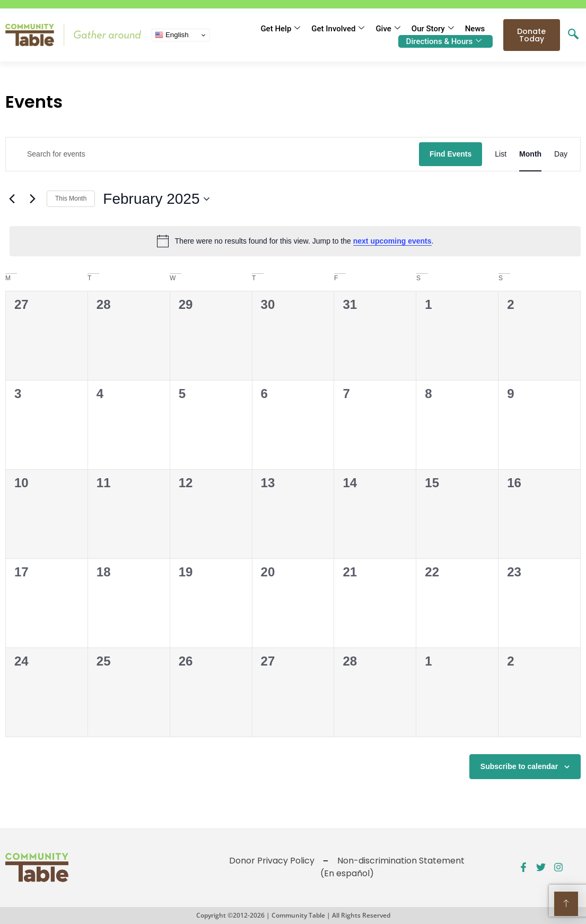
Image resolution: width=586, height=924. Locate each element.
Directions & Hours (444, 41)
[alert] (295, 241)
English (172, 35)
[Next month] (32, 199)
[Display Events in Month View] (530, 154)
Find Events (451, 154)
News (475, 29)
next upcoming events (392, 241)
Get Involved (338, 29)
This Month (71, 198)
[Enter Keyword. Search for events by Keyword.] (212, 154)
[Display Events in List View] (501, 154)
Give (388, 29)
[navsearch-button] (573, 35)
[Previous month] (12, 199)
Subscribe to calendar (519, 766)
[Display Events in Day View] (561, 154)
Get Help (280, 29)
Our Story (433, 29)
